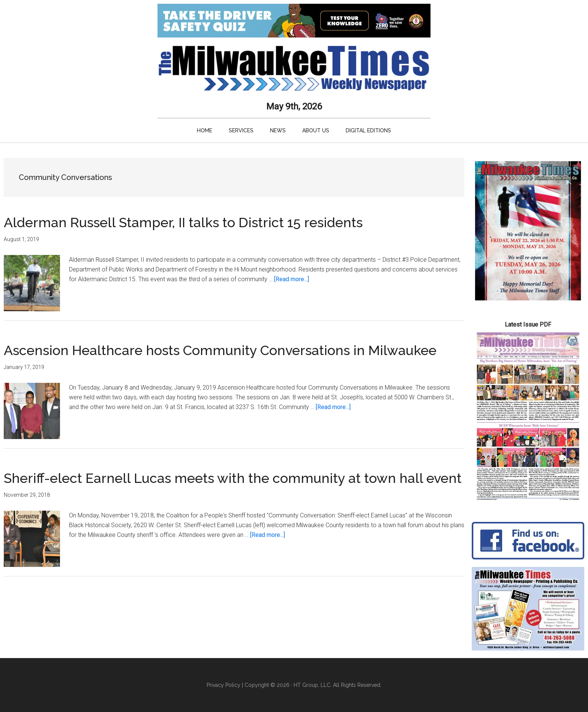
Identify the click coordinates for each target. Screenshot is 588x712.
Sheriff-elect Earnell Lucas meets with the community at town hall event (233, 478)
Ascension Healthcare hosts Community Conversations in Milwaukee (220, 350)
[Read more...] (292, 279)
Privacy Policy (223, 685)
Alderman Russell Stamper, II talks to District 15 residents (183, 222)
